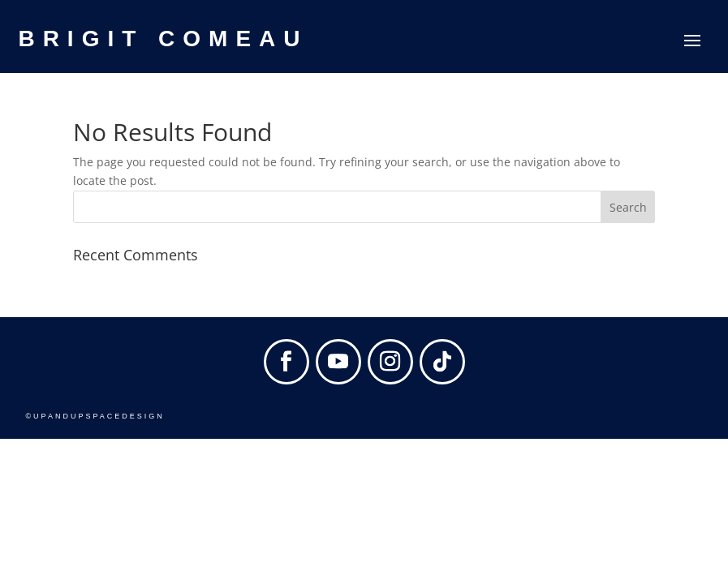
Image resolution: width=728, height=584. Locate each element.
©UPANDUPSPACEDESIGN (95, 416)
